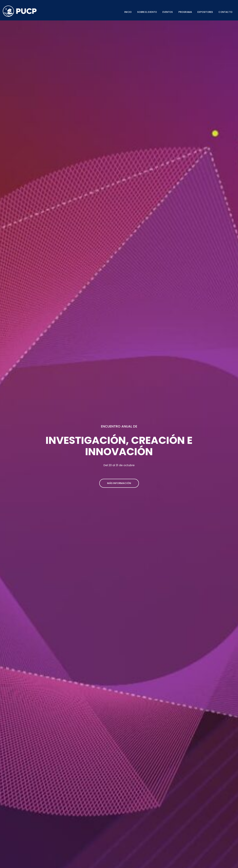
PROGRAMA (185, 12)
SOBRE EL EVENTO (147, 12)
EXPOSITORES (205, 12)
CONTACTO (225, 12)
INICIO (128, 12)
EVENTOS (168, 12)
